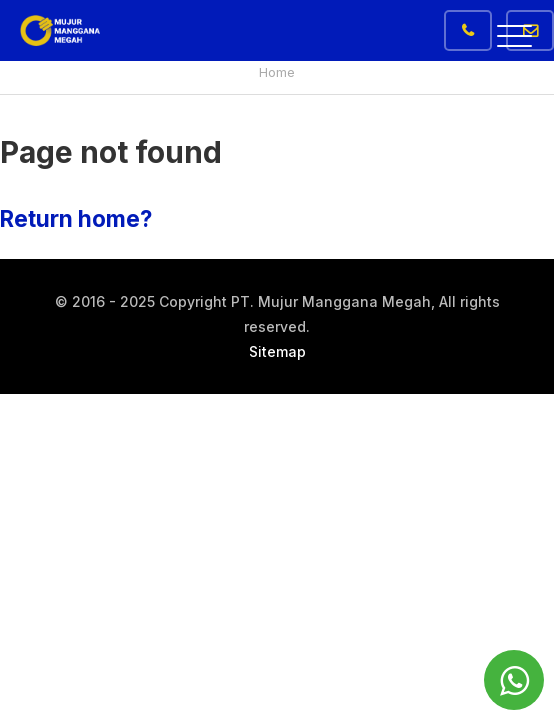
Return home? (76, 218)
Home (277, 72)
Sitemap (277, 351)
